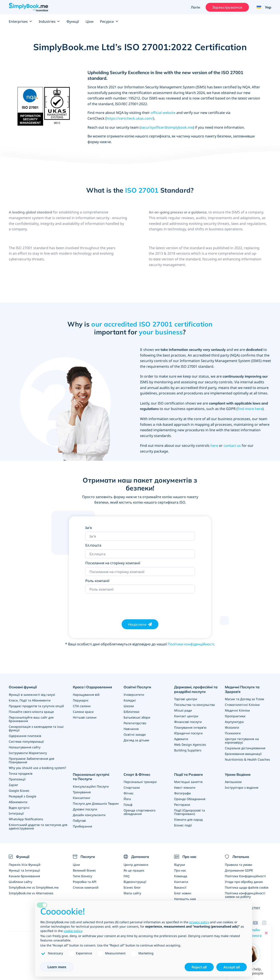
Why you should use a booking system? (37, 768)
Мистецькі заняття (188, 782)
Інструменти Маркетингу (28, 753)
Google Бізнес (19, 791)
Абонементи (18, 802)
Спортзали (132, 787)
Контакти (181, 882)
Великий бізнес (84, 870)
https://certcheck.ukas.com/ (130, 118)
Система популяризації (26, 741)
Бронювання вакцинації (243, 754)
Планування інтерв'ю (190, 727)
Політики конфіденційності (191, 644)
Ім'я (89, 528)
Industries (49, 21)
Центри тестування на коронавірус (242, 741)
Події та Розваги (188, 774)
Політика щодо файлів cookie (247, 887)
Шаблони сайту (20, 882)
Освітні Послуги (137, 687)
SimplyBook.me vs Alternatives (31, 893)
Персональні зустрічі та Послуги (91, 777)
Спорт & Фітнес (137, 774)
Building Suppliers (188, 750)
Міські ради (183, 710)
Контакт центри (186, 716)
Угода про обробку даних (244, 882)
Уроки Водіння (238, 774)
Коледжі (130, 700)
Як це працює (134, 870)
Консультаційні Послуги (91, 786)
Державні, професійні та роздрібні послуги (196, 689)
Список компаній (86, 887)
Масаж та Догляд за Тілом (244, 699)
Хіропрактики (235, 716)
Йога (127, 799)
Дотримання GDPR (239, 870)
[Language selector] (262, 7)
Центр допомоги (136, 865)
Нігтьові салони (85, 717)
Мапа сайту (132, 893)
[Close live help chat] (266, 933)
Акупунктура (234, 722)
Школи (129, 706)
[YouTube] (257, 923)
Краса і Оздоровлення (92, 687)
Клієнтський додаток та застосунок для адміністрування (38, 826)
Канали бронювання (24, 876)
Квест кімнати (185, 787)
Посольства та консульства (194, 705)
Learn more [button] (57, 967)
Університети (134, 695)
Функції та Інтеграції (24, 870)
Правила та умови (239, 865)
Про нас (180, 870)
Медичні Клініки (237, 710)
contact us (232, 446)
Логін (195, 7)
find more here (250, 409)
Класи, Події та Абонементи (30, 700)
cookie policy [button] (73, 931)
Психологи (233, 733)
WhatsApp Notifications (26, 819)
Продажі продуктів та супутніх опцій (36, 706)
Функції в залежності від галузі (32, 695)
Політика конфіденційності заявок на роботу (245, 895)
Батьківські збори (137, 717)
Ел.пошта (93, 545)
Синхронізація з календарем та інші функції (36, 728)
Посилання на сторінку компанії (113, 563)
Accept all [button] (232, 967)
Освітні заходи (135, 734)
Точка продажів (21, 773)
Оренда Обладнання (190, 799)
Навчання (131, 729)
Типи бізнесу (82, 876)
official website (163, 113)
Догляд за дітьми (136, 740)
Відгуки (180, 865)
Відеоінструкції (135, 882)
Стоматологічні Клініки (242, 705)
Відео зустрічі (19, 808)
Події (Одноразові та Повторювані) (190, 812)
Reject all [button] (199, 967)
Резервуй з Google (23, 796)
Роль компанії (97, 581)
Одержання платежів (25, 736)
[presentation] (119, 604)
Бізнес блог (132, 887)
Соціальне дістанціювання (245, 748)
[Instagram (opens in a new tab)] (267, 923)
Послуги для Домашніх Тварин (96, 803)
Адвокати (181, 739)
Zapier (13, 785)
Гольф (128, 805)
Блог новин (183, 893)
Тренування (82, 792)
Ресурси (109, 21)
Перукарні (81, 700)
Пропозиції (17, 779)
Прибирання (82, 826)
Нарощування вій (86, 695)
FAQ (127, 876)
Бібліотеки (131, 712)
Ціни (89, 21)
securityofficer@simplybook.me (167, 127)
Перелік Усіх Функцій (25, 865)
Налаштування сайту (25, 747)
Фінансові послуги (188, 722)
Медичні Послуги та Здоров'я (242, 689)
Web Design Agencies (190, 745)
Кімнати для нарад (188, 819)
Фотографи (182, 793)
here (214, 446)
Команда (181, 876)
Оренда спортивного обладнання (139, 812)
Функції (73, 21)
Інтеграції (16, 813)
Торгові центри (186, 699)
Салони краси (83, 712)
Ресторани (182, 805)
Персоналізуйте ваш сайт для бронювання (31, 719)
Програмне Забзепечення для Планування (31, 760)
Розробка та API (85, 882)
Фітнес (129, 793)
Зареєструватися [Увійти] (227, 7)
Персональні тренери (140, 782)
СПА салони (82, 706)
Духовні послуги (85, 809)
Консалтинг (82, 798)
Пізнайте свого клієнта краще (31, 712)
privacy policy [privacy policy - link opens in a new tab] (199, 922)
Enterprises (20, 21)
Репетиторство (135, 723)
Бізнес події (183, 825)
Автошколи (233, 782)
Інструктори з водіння (242, 787)
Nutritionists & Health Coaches (247, 759)
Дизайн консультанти (89, 815)
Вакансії (180, 887)
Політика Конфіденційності (245, 876)
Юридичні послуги (188, 733)
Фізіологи (232, 727)
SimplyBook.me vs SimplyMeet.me (34, 887)
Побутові (79, 821)
